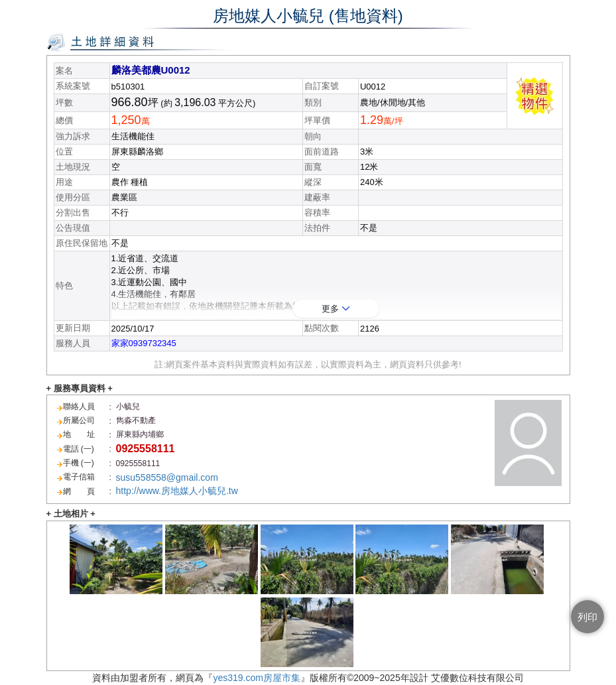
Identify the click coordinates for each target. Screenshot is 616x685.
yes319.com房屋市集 (256, 678)
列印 (587, 617)
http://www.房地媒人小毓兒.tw (177, 491)
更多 (336, 309)
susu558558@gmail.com (167, 477)
